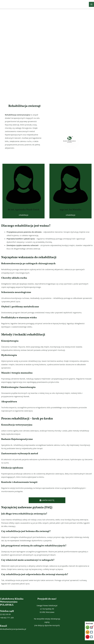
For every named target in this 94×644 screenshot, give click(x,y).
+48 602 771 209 (7, 618)
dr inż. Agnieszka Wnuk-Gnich (23, 210)
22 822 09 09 (5, 614)
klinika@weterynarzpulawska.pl (13, 629)
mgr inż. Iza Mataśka (70, 210)
